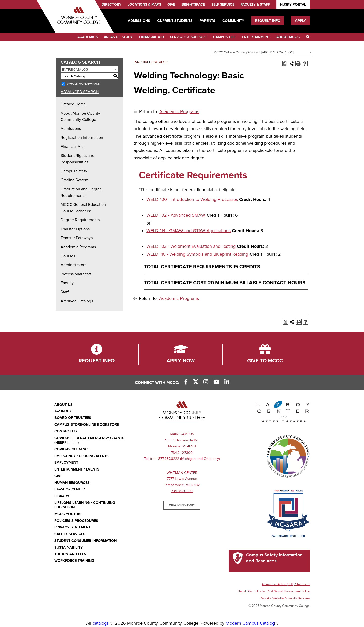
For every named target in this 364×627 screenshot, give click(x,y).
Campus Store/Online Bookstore (87, 425)
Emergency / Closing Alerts (82, 456)
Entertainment (256, 37)
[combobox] (263, 52)
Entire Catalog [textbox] (75, 70)
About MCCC (288, 37)
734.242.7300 (182, 453)
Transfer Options (75, 229)
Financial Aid (151, 37)
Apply (300, 21)
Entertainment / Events (77, 469)
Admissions (139, 21)
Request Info (268, 21)
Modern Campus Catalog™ (251, 623)
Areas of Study (118, 37)
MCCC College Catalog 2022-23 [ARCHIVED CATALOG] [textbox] (254, 52)
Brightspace (193, 4)
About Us (63, 405)
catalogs (101, 623)
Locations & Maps (144, 4)
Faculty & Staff (255, 4)
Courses (68, 256)
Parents (208, 21)
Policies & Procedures (76, 521)
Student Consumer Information (85, 541)
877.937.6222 (169, 459)
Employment (66, 463)
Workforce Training (74, 561)
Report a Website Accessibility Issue (285, 598)
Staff (65, 292)
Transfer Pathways (77, 238)
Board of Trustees (73, 418)
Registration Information (82, 138)
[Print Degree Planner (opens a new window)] (285, 64)
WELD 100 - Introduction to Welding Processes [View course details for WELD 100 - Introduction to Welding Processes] (192, 199)
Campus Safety (74, 171)
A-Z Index (63, 411)
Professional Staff (76, 274)
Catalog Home (73, 104)
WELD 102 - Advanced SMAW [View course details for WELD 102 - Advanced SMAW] (176, 215)
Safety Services (70, 534)
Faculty (67, 283)
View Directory (182, 505)
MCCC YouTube (68, 514)
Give (171, 4)
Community (233, 21)
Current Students (175, 21)
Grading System (75, 180)
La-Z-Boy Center (70, 489)
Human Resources (72, 483)
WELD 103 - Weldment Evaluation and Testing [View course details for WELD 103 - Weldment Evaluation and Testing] (191, 246)
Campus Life (224, 37)
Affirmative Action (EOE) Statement (286, 584)
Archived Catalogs (77, 301)
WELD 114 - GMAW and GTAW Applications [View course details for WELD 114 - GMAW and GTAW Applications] (188, 231)
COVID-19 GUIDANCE (72, 449)
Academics (87, 37)
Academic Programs (78, 247)
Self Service (223, 4)
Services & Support (188, 37)
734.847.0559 (182, 491)
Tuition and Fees (70, 554)
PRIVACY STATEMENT (72, 527)
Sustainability (69, 547)
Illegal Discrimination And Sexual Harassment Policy (274, 591)
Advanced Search (80, 92)
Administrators (73, 265)
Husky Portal (293, 4)
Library (62, 496)
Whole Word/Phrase (83, 84)
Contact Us (66, 431)
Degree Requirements (80, 220)
